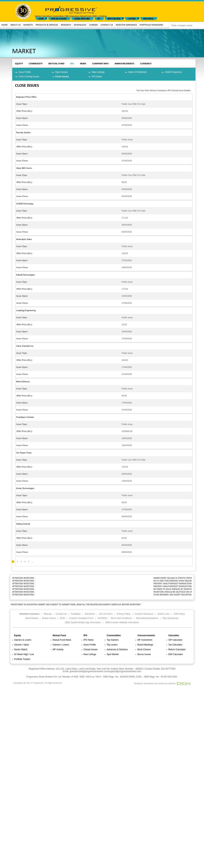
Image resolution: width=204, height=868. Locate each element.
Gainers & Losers (23, 640)
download (80, 25)
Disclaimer (90, 614)
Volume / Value (22, 645)
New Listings (98, 72)
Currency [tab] (146, 63)
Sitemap (48, 614)
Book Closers (144, 650)
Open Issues (61, 72)
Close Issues (62, 77)
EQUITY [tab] (19, 63)
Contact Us (107, 25)
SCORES (102, 618)
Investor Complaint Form (81, 618)
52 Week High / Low (24, 654)
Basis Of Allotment (138, 72)
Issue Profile (25, 72)
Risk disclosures (171, 618)
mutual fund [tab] (56, 63)
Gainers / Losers (61, 645)
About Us (15, 25)
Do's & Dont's (106, 614)
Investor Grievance (126, 25)
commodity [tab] (36, 63)
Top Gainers (113, 640)
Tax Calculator (175, 645)
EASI (62, 618)
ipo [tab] (72, 63)
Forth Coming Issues (29, 77)
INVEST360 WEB (114, 18)
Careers (93, 25)
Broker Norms (49, 618)
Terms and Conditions (121, 618)
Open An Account (59, 18)
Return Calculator (177, 650)
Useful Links (163, 614)
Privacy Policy (124, 614)
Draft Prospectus (173, 72)
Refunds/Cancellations (147, 618)
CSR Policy (179, 614)
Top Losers (112, 645)
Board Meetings (145, 645)
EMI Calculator (176, 654)
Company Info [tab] (100, 63)
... (33, 562)
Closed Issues (90, 650)
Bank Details (32, 618)
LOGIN (41, 18)
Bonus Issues (144, 654)
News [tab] (83, 63)
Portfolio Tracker (22, 659)
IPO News (97, 77)
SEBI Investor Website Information (122, 622)
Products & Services (47, 25)
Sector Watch (21, 650)
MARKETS (28, 25)
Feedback (76, 614)
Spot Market (113, 654)
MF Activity (58, 650)
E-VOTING (132, 18)
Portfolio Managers (151, 25)
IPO (99, 18)
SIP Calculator (175, 640)
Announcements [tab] (124, 63)
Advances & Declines (117, 650)
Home (4, 25)
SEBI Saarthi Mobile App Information (83, 622)
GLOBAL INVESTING (82, 18)
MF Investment (145, 640)
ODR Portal (148, 18)
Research (66, 25)
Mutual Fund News (62, 640)
